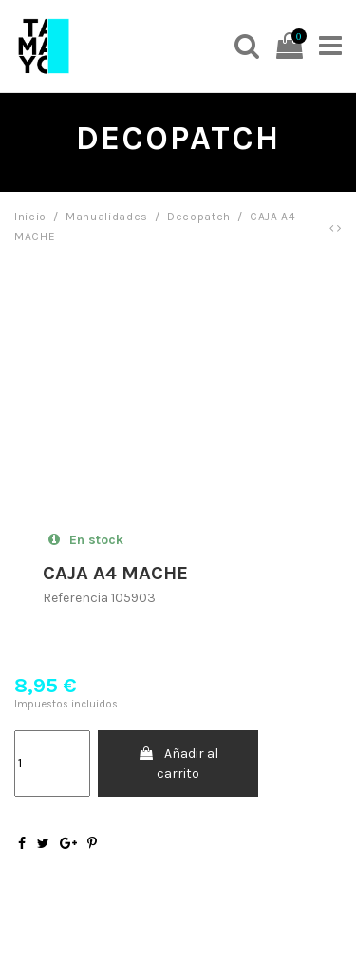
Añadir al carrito (178, 763)
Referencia (75, 598)
